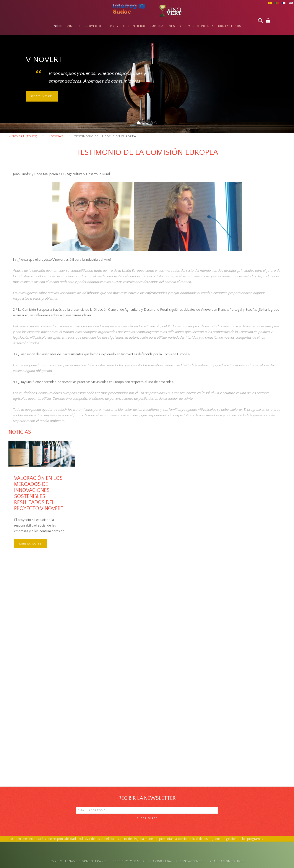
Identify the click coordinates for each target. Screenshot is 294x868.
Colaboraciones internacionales (157, 123)
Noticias (56, 136)
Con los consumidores (144, 123)
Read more (42, 96)
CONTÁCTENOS (191, 861)
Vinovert (140, 123)
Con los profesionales (148, 123)
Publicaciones (162, 26)
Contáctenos (230, 26)
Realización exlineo (227, 861)
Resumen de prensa (197, 26)
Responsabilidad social (153, 123)
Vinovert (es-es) (23, 136)
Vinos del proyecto (84, 26)
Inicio (58, 26)
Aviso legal (163, 861)
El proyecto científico (125, 26)
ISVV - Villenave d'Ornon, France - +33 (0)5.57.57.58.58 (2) (98, 861)
